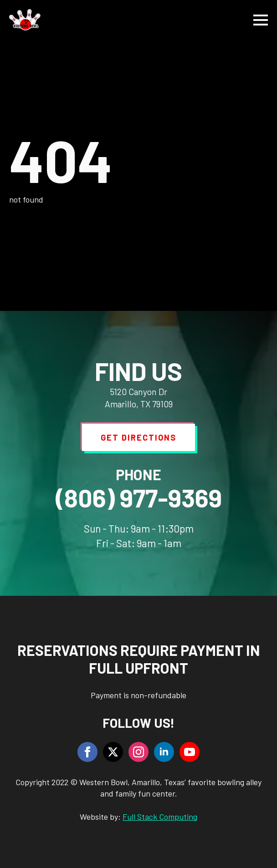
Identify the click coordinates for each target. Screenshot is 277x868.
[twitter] (113, 752)
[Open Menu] (261, 20)
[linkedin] (164, 752)
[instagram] (138, 752)
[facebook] (87, 752)
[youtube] (190, 752)
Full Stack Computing (160, 817)
